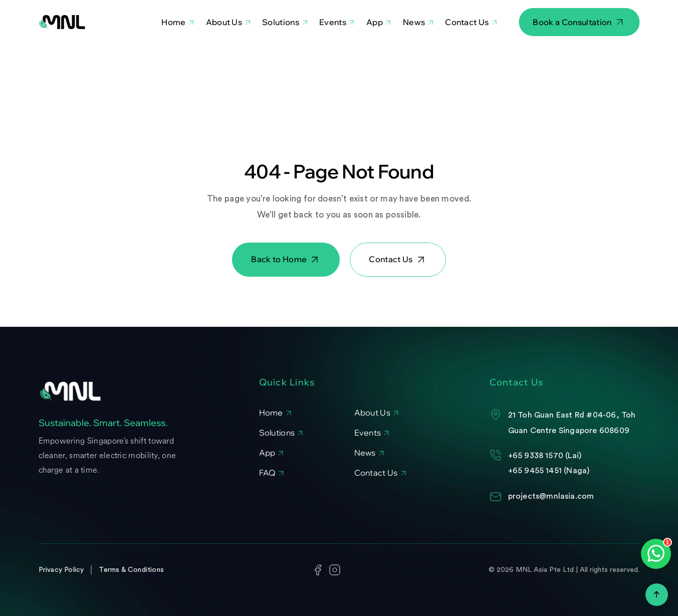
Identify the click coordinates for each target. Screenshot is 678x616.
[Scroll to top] (657, 595)
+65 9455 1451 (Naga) (549, 471)
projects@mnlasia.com (551, 496)
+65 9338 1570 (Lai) (545, 456)
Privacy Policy (61, 570)
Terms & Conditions (131, 570)
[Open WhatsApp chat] (656, 554)
